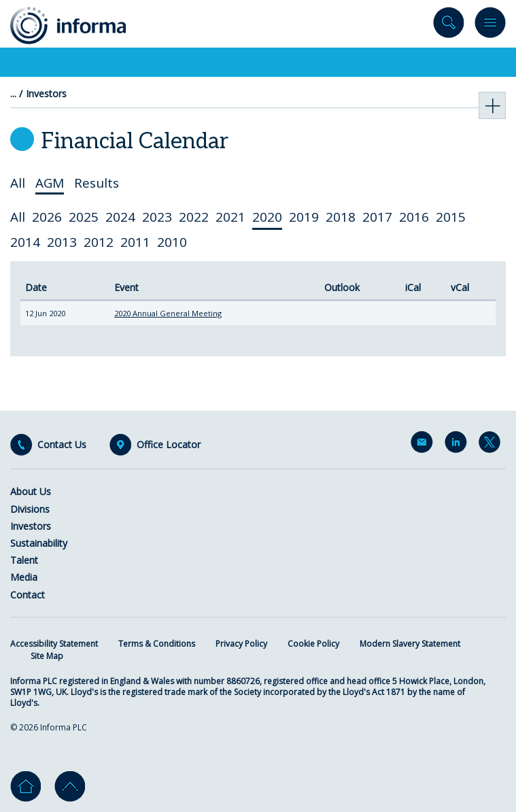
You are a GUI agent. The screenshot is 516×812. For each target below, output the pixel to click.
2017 (377, 217)
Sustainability (39, 543)
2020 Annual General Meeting (168, 313)
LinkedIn (458, 445)
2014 (25, 242)
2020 (267, 217)
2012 (99, 242)
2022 (194, 217)
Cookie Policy (313, 644)
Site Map (47, 656)
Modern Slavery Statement (410, 644)
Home (25, 786)
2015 (451, 217)
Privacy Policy (241, 644)
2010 (172, 242)
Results (97, 183)
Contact (28, 595)
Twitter (492, 445)
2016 (414, 217)
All (18, 183)
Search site (449, 26)
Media (24, 577)
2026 (47, 217)
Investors (46, 94)
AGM (50, 183)
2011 (135, 242)
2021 (230, 217)
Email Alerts (424, 445)
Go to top (70, 786)
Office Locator (169, 445)
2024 (120, 217)
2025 (84, 217)
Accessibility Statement (54, 644)
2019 (304, 217)
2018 (341, 217)
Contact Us (62, 445)
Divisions (30, 509)
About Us (31, 491)
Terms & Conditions (157, 644)
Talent (24, 560)
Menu (490, 26)
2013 (62, 242)
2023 (157, 217)
